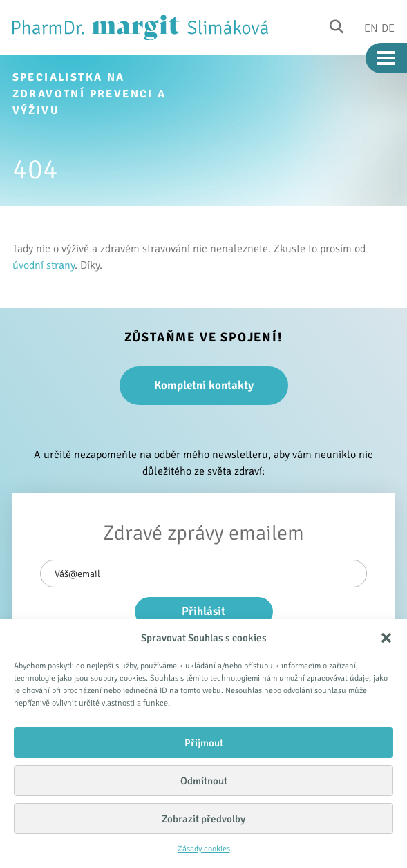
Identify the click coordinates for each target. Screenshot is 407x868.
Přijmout (204, 743)
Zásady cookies (204, 849)
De (388, 28)
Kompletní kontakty (204, 385)
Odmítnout (204, 781)
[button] (386, 638)
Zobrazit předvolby (203, 819)
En (371, 28)
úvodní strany (44, 265)
